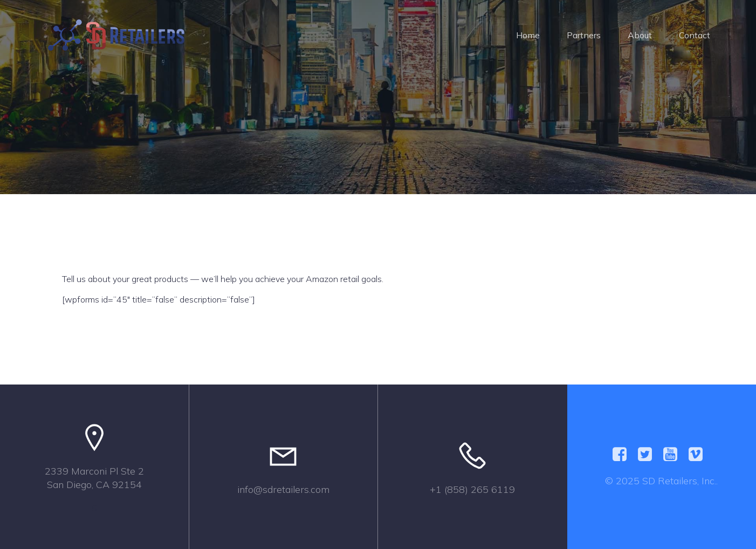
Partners (584, 35)
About (640, 35)
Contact (695, 35)
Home (528, 35)
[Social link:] (624, 455)
